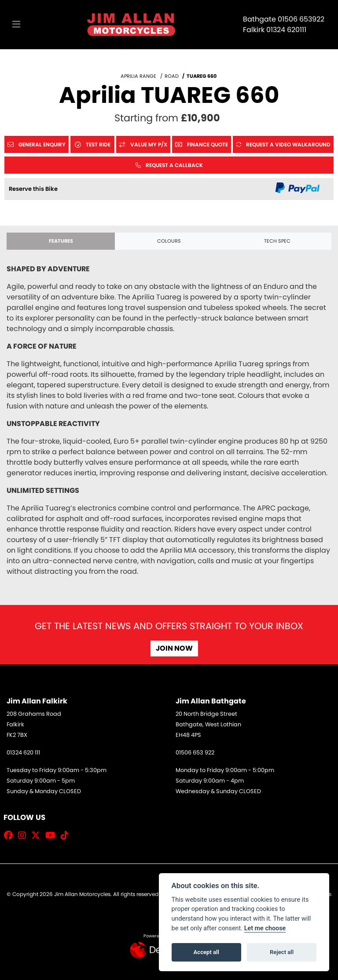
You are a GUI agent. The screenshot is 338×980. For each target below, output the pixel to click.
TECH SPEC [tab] (277, 241)
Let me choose (265, 928)
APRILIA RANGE (138, 76)
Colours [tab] (169, 241)
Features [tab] (61, 241)
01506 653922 (301, 19)
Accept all (206, 952)
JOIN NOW (174, 648)
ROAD (172, 76)
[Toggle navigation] (16, 25)
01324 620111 (286, 30)
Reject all (282, 952)
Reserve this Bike (33, 189)
